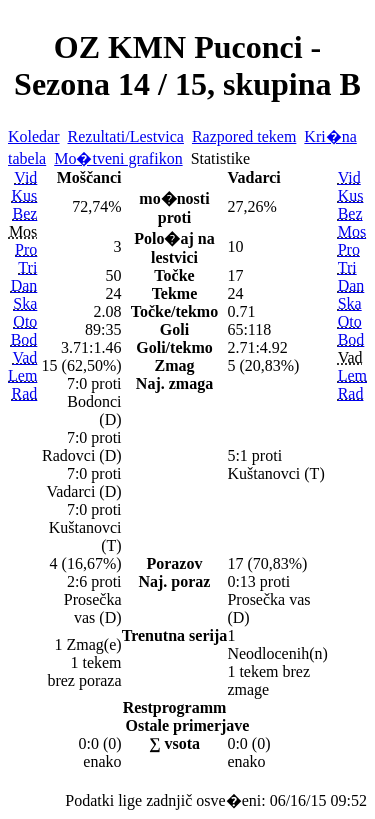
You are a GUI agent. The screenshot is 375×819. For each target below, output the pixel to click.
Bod (24, 339)
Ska (25, 303)
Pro (26, 249)
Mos (352, 231)
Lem (22, 375)
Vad (24, 357)
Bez (24, 213)
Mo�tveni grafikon (118, 158)
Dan (24, 285)
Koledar (34, 136)
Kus (25, 195)
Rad (25, 393)
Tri (27, 267)
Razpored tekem (244, 136)
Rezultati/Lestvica (126, 136)
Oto (25, 321)
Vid (25, 177)
